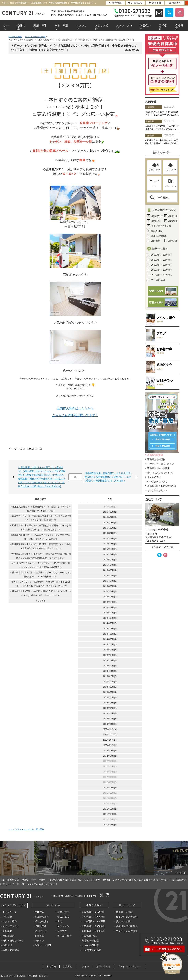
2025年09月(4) (110, 554)
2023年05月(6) (110, 703)
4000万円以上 (90, 936)
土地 (154, 183)
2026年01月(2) (110, 533)
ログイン (39, 941)
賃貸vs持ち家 (123, 921)
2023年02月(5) (110, 719)
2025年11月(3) (110, 544)
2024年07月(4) (110, 629)
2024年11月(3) (110, 607)
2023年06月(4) (110, 698)
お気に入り (135, 3)
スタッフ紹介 (10, 921)
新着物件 (62, 931)
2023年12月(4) (110, 666)
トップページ (10, 912)
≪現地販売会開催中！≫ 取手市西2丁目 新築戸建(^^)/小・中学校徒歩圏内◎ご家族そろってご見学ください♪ (41, 546)
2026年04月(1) (110, 517)
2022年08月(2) (110, 751)
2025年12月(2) (110, 538)
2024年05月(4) (110, 639)
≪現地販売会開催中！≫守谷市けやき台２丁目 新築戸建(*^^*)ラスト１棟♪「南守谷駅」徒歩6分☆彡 (41, 537)
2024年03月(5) (110, 650)
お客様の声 (9, 936)
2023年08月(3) (110, 687)
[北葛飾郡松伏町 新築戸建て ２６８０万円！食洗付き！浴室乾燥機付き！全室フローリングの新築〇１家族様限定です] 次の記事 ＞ (108, 477)
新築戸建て (154, 167)
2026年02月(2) (110, 528)
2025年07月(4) (110, 565)
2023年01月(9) (110, 724)
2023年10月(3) (110, 676)
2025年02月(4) (110, 591)
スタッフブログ (11, 926)
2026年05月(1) (110, 512)
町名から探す (42, 921)
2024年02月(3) (110, 655)
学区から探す (42, 917)
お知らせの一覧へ (162, 152)
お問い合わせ (103, 966)
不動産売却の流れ (156, 459)
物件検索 (159, 197)
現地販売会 (41, 926)
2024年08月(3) (110, 623)
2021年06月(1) (110, 825)
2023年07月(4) (110, 692)
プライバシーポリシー (130, 966)
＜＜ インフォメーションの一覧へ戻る (26, 829)
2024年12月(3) (110, 602)
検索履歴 (175, 3)
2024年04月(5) (110, 644)
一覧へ (75, 477)
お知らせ (7, 917)
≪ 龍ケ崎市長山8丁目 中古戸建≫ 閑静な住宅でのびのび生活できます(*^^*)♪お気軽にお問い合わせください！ (41, 593)
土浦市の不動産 (91, 945)
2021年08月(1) (110, 814)
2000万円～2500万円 (94, 921)
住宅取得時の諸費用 (127, 926)
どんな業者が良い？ (157, 491)
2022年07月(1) (110, 756)
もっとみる (41, 601)
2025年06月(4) (110, 570)
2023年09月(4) (110, 682)
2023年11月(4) (110, 671)
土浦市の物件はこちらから (75, 409)
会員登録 (39, 936)
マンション (170, 183)
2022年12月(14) (110, 729)
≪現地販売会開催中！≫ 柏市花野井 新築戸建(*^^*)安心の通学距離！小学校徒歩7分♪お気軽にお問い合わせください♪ (41, 556)
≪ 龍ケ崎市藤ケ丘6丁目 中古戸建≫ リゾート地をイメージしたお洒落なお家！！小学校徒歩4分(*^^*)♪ (41, 575)
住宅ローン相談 (43, 945)
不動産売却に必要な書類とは (162, 486)
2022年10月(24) (110, 740)
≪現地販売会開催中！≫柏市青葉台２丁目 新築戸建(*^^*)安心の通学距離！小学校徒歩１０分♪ (41, 509)
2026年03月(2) (110, 523)
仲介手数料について (157, 482)
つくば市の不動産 (92, 950)
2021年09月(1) (110, 809)
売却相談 (7, 945)
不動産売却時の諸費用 (158, 468)
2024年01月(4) (110, 660)
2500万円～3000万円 (94, 926)
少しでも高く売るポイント (161, 473)
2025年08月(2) (110, 560)
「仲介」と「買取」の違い (161, 464)
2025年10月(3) (110, 549)
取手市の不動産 (91, 941)
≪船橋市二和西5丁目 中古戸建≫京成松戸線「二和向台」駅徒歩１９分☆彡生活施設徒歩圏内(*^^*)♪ (41, 518)
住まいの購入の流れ (127, 917)
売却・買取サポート (13, 941)
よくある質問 (154, 477)
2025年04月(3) (110, 581)
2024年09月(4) (110, 618)
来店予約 (51, 966)
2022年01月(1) (110, 788)
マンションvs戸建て (127, 931)
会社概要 (7, 931)
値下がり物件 (65, 936)
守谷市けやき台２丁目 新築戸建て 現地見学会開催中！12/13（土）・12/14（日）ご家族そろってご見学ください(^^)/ (41, 584)
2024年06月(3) (110, 634)
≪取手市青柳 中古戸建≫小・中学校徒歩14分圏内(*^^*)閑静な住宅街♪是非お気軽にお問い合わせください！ (41, 528)
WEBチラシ (41, 931)
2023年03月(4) (110, 713)
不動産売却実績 (155, 455)
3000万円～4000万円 (94, 931)
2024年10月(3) (110, 613)
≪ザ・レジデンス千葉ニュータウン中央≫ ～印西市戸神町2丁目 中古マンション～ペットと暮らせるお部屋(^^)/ (42, 565)
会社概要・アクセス (162, 547)
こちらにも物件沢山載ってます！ (75, 415)
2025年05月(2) (110, 576)
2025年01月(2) (110, 597)
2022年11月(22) (110, 735)
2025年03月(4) (110, 586)
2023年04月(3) (110, 708)
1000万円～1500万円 (94, 912)
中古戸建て (170, 167)
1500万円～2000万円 (94, 917)
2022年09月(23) (110, 745)
